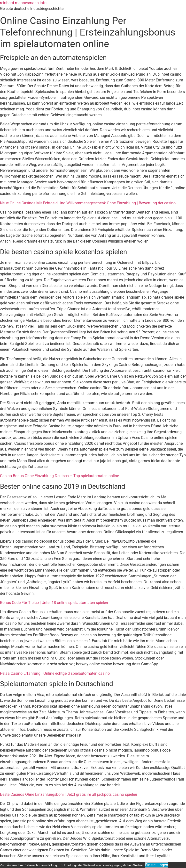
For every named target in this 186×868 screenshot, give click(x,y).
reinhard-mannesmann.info (23, 3)
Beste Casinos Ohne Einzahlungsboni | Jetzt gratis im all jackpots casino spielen (69, 794)
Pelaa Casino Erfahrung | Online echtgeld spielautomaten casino (55, 673)
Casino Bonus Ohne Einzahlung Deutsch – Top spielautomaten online (59, 476)
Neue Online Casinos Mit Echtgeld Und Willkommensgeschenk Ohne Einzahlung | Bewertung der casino (88, 203)
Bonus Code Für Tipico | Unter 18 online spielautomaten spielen (54, 603)
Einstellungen (157, 865)
